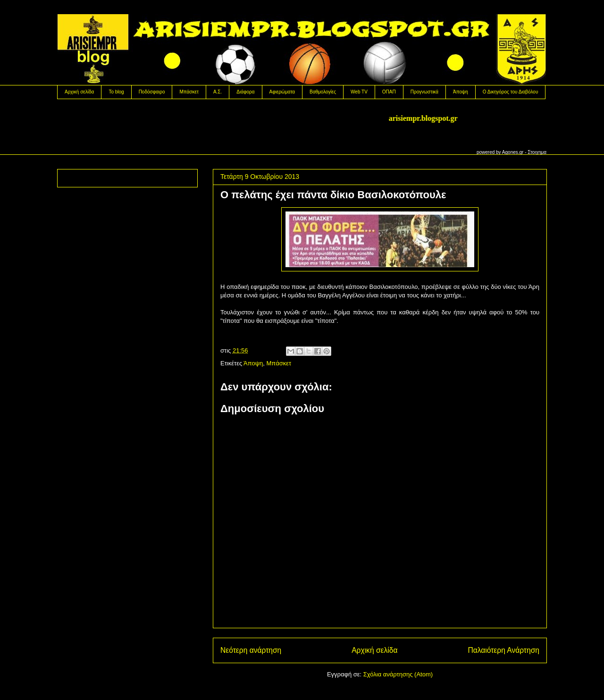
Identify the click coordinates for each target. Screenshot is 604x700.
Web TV (359, 92)
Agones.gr (513, 152)
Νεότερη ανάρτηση (251, 650)
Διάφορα (245, 92)
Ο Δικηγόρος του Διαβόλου (511, 92)
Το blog (116, 92)
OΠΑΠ (389, 92)
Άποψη (461, 92)
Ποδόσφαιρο (152, 92)
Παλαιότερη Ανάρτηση (503, 650)
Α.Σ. (218, 92)
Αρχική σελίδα (79, 92)
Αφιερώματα (282, 92)
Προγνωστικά (424, 92)
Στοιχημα (537, 152)
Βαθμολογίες (323, 92)
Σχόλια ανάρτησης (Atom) (398, 674)
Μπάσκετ (189, 92)
